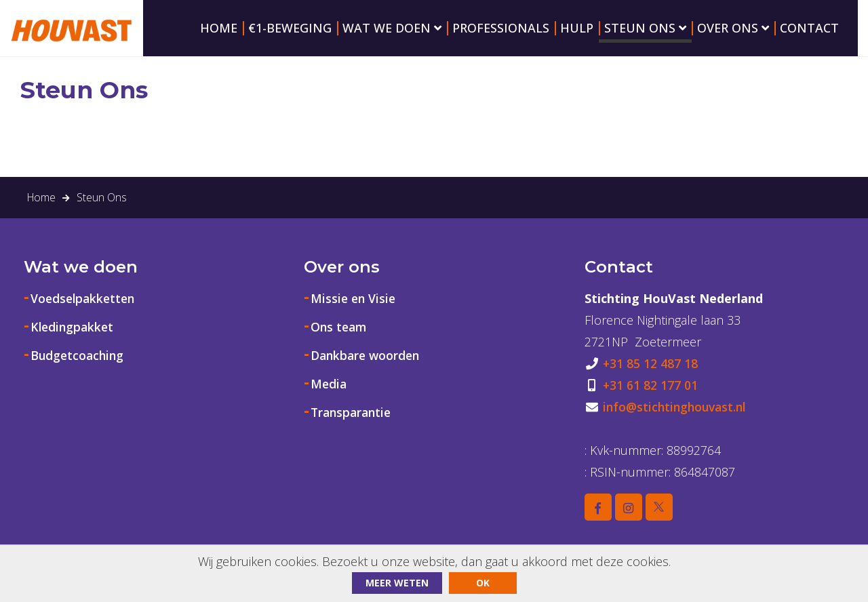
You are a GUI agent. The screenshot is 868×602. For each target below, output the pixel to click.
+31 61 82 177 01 (651, 400)
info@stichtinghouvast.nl (677, 422)
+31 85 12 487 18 (651, 378)
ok (483, 583)
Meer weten (397, 583)
